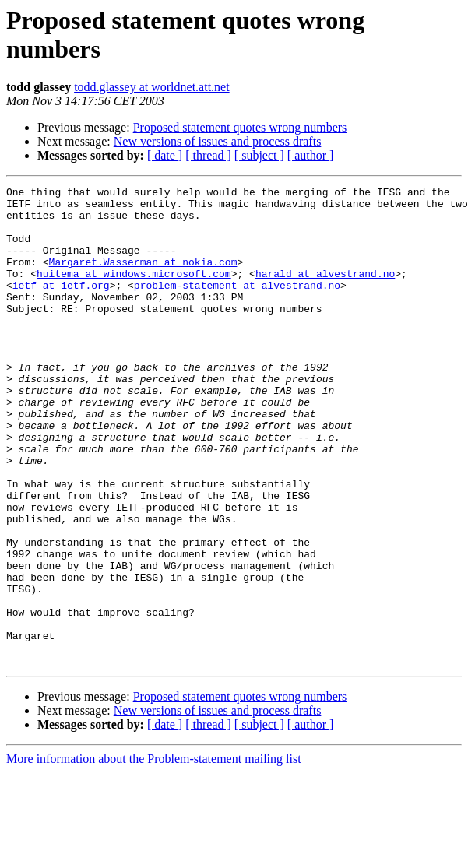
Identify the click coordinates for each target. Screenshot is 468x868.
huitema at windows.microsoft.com (134, 292)
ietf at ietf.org (61, 306)
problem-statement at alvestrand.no (237, 306)
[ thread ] (208, 155)
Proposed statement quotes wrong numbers (240, 127)
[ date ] (165, 155)
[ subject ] (259, 155)
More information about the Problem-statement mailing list (154, 854)
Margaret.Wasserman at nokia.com (143, 278)
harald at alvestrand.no (325, 292)
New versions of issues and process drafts (218, 141)
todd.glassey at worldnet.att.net (152, 87)
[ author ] (311, 155)
